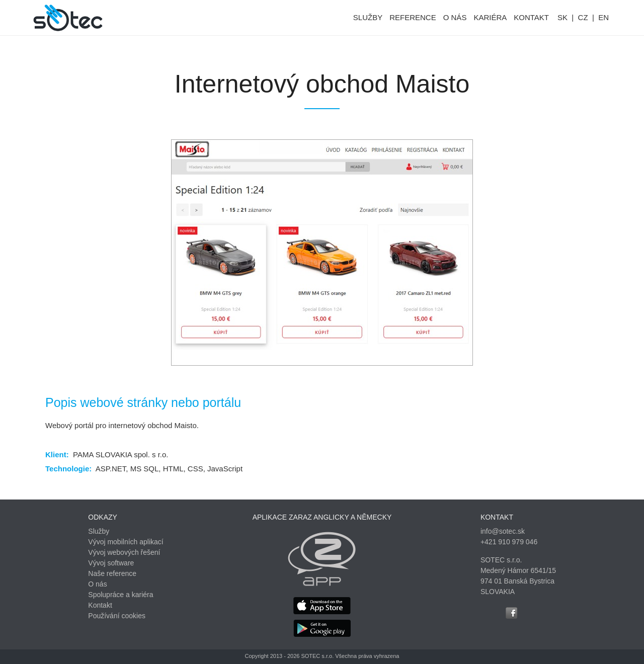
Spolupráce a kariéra (120, 595)
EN (603, 17)
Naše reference (112, 573)
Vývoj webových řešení (124, 552)
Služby (99, 531)
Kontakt (100, 605)
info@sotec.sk (503, 531)
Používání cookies (117, 616)
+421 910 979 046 (509, 542)
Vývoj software (111, 563)
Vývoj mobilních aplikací (126, 542)
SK (562, 17)
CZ (583, 17)
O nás (97, 584)
